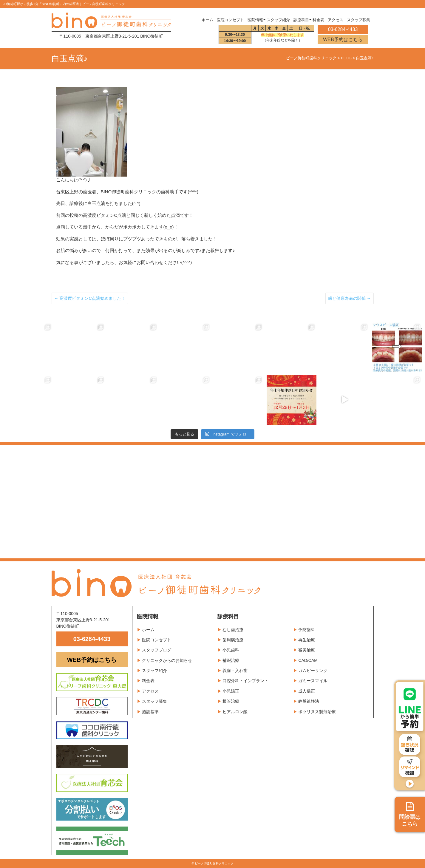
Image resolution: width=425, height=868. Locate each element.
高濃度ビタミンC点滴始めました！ (90, 298)
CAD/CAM (308, 660)
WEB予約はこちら (343, 40)
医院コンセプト (157, 640)
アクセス (150, 691)
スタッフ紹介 (154, 671)
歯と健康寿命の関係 (350, 298)
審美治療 (307, 650)
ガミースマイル (313, 681)
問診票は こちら (410, 814)
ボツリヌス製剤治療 (317, 712)
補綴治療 (231, 660)
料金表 (148, 681)
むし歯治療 (233, 630)
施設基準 (150, 712)
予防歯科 (307, 630)
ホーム (207, 20)
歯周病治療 (233, 640)
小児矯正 (231, 691)
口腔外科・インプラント (245, 681)
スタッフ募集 (154, 701)
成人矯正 (307, 691)
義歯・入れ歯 (235, 671)
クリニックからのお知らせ (167, 660)
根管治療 (231, 701)
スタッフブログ (157, 650)
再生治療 (307, 640)
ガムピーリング (313, 671)
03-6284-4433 (92, 639)
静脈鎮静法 (309, 701)
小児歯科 (231, 650)
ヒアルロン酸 (235, 712)
